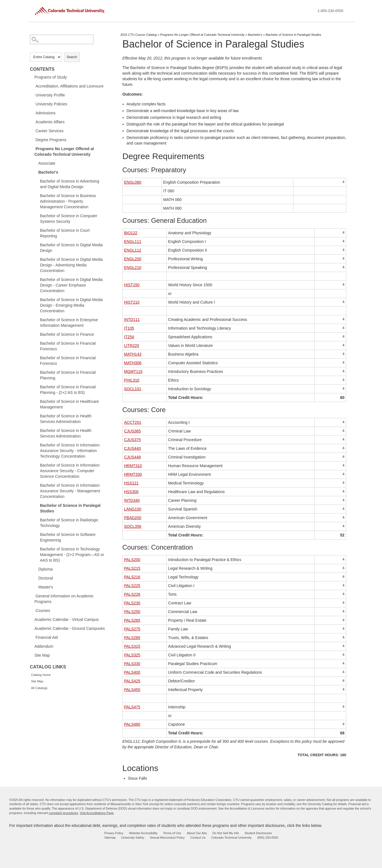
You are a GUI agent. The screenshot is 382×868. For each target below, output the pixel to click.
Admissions (46, 113)
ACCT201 (133, 422)
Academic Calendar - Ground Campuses (70, 628)
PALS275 (132, 629)
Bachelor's (48, 172)
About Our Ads (197, 833)
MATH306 (133, 363)
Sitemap (110, 838)
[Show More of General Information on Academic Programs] (33, 596)
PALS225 (132, 586)
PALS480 (132, 724)
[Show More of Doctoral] (36, 578)
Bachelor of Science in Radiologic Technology (69, 523)
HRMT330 (133, 474)
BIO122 (131, 233)
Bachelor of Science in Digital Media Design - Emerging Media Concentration (71, 305)
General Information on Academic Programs (64, 599)
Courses (43, 611)
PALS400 (132, 672)
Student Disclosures (258, 833)
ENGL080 (133, 182)
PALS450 (132, 690)
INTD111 (132, 320)
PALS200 (132, 560)
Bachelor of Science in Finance (67, 334)
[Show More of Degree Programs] (33, 139)
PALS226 (132, 594)
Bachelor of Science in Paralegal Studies (70, 508)
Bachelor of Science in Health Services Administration (66, 419)
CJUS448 (133, 457)
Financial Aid (47, 637)
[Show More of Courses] (33, 610)
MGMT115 (133, 372)
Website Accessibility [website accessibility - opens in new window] (143, 833)
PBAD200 (133, 518)
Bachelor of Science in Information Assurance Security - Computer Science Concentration (70, 471)
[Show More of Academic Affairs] (33, 122)
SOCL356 (133, 526)
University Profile (50, 95)
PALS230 (132, 603)
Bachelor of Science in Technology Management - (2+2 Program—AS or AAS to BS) (72, 555)
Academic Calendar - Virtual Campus (67, 619)
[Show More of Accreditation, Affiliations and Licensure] (33, 86)
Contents (42, 69)
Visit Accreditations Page (97, 813)
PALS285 (132, 638)
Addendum (44, 646)
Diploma (45, 569)
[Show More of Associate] (36, 163)
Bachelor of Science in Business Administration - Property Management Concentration (68, 201)
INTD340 (132, 500)
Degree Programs (51, 140)
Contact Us (198, 838)
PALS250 (132, 612)
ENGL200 (133, 259)
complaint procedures (63, 813)
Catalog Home (41, 675)
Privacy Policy (114, 833)
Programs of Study (51, 77)
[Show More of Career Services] (33, 131)
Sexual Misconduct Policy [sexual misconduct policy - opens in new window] (167, 838)
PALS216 (132, 577)
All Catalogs (39, 688)
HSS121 (131, 483)
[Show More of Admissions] (33, 113)
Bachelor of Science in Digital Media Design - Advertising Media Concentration (71, 265)
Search (72, 57)
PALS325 (132, 655)
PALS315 (132, 646)
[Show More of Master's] (36, 587)
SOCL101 (133, 389)
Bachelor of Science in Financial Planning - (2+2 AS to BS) (68, 390)
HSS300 (131, 492)
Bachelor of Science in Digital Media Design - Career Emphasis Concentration (71, 285)
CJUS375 (133, 440)
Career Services (49, 131)
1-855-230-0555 (330, 11)
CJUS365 (133, 431)
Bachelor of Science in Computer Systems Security (69, 219)
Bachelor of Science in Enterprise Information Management (69, 323)
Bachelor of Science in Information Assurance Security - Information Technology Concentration (70, 451)
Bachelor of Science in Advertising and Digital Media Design (70, 184)
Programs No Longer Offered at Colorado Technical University (64, 152)
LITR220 (132, 346)
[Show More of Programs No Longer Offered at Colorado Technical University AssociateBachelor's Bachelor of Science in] (33, 148)
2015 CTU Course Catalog (139, 35)
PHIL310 (132, 380)
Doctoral (46, 578)
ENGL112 (133, 250)
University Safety (133, 838)
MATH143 (133, 354)
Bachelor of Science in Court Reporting (65, 233)
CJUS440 (133, 448)
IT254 (129, 337)
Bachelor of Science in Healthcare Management (69, 404)
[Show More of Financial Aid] (33, 637)
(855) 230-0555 (268, 838)
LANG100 (133, 509)
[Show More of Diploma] (36, 569)
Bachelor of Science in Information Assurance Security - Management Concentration (70, 491)
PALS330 (132, 664)
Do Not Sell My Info (226, 833)
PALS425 (132, 681)
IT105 (129, 328)
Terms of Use (172, 833)
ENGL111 (133, 242)
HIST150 (132, 285)
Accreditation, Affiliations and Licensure (69, 86)
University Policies (51, 104)
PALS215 (132, 568)
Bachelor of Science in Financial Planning (68, 375)
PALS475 (132, 707)
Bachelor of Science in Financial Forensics (68, 346)
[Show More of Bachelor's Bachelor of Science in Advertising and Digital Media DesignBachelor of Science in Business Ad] (36, 172)
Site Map (42, 655)
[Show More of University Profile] (33, 95)
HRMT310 (133, 466)
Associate (47, 163)
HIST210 (132, 302)
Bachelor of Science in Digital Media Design (71, 248)
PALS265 (132, 620)
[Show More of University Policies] (33, 104)
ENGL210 (133, 268)
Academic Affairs (50, 122)
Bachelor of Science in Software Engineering (68, 537)
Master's (46, 587)
